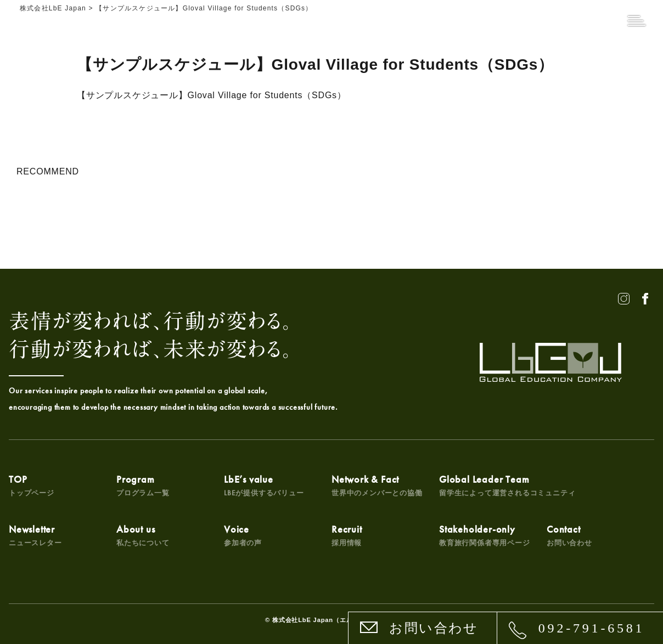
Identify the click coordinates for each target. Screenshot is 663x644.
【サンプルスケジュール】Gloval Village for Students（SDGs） (212, 95)
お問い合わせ (434, 628)
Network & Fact (377, 485)
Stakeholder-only (485, 535)
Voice (243, 535)
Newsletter (35, 535)
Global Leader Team (507, 485)
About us (143, 535)
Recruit (347, 535)
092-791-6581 (592, 628)
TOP (32, 485)
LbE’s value (264, 485)
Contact (569, 535)
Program (143, 485)
